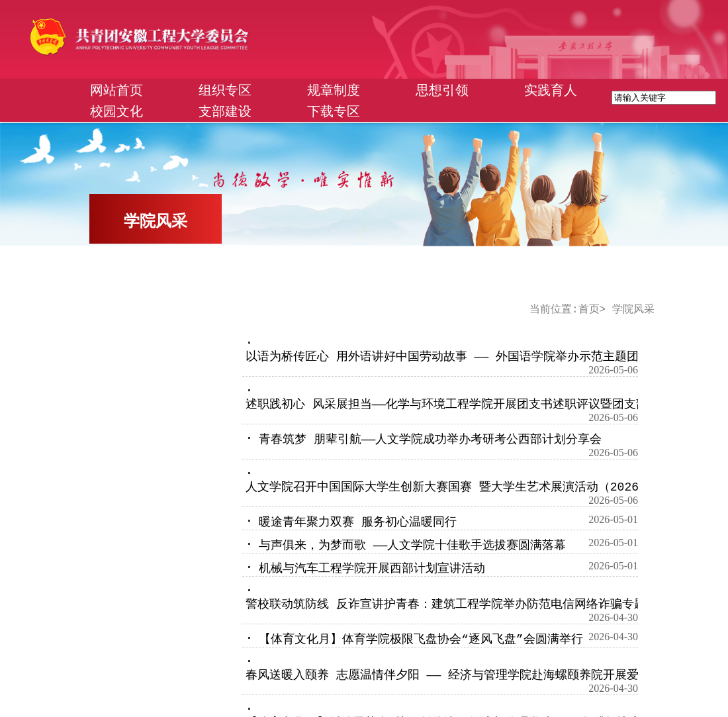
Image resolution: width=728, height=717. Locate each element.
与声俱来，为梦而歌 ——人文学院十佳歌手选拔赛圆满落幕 (412, 546)
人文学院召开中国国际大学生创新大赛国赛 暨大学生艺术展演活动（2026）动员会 (466, 487)
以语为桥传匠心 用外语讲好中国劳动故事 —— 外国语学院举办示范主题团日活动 (460, 357)
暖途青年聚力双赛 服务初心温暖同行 (358, 522)
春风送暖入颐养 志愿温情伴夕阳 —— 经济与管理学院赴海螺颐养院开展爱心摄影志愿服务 (484, 675)
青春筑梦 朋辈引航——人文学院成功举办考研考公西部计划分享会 (430, 440)
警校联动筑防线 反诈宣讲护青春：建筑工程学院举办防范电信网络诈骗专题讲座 (458, 604)
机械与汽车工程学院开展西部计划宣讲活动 (372, 569)
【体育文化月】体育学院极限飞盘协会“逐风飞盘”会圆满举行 (421, 640)
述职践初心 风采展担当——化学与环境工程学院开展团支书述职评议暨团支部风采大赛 (471, 405)
